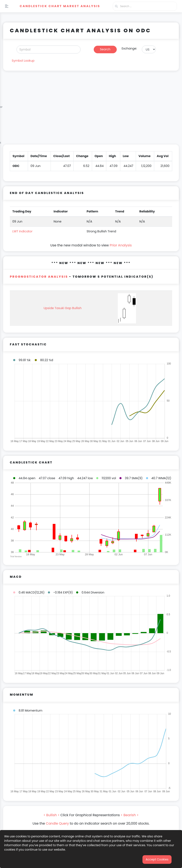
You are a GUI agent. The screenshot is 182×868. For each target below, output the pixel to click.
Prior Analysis (121, 245)
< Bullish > (52, 815)
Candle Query (57, 823)
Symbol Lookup (23, 61)
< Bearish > (130, 815)
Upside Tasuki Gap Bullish (63, 308)
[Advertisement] (91, 110)
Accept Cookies (157, 859)
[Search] (49, 49)
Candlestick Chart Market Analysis (60, 6)
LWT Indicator (22, 231)
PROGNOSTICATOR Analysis (39, 277)
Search (105, 49)
